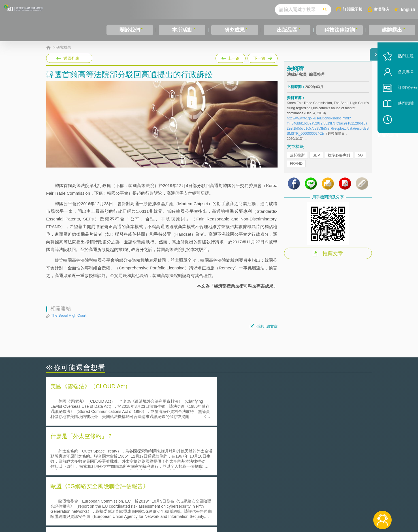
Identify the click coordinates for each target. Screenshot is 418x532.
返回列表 (71, 58)
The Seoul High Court (69, 315)
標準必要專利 (339, 159)
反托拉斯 (297, 159)
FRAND (296, 168)
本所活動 (182, 30)
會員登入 (382, 9)
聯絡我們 (211, 509)
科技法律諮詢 (340, 30)
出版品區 (287, 30)
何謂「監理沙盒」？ (232, 446)
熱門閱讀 (399, 119)
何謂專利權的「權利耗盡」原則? (244, 462)
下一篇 (263, 57)
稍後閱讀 (401, 135)
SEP (316, 159)
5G (360, 159)
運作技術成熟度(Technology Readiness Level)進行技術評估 (106, 462)
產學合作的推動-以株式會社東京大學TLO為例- (257, 470)
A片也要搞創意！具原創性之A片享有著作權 (254, 454)
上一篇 (231, 57)
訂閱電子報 (353, 9)
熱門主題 (399, 71)
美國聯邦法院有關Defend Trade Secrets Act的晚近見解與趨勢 (109, 454)
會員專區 (399, 87)
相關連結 (323, 501)
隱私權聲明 (213, 501)
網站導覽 (246, 509)
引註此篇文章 (266, 326)
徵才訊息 (246, 501)
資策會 (290, 501)
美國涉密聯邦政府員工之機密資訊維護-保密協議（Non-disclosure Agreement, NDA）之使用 (123, 470)
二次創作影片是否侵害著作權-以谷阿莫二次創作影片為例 (104, 446)
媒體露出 (392, 30)
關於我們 (130, 30)
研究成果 (234, 30)
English (408, 9)
